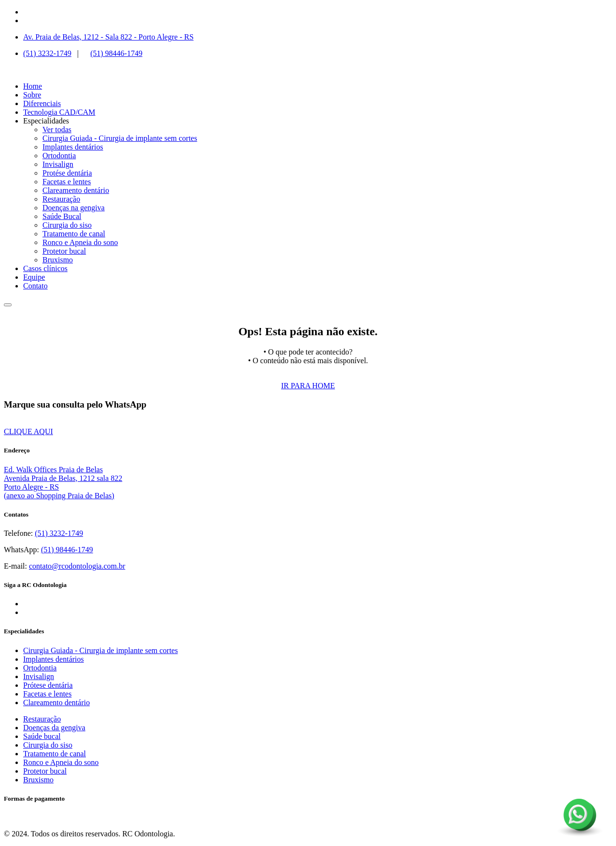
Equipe (34, 277)
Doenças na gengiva (74, 208)
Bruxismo (58, 260)
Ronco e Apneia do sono (80, 242)
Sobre (32, 95)
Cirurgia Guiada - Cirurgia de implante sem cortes (120, 138)
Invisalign (58, 164)
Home (33, 86)
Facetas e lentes (67, 182)
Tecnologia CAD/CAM (59, 112)
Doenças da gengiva (54, 728)
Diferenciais (42, 103)
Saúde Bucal (62, 216)
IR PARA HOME (308, 386)
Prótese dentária (48, 685)
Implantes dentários (73, 147)
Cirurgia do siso (67, 225)
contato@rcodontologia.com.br (77, 566)
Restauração (61, 199)
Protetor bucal (64, 251)
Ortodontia (59, 156)
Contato (35, 286)
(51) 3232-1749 (47, 53)
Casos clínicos (45, 268)
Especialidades (46, 121)
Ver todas (57, 130)
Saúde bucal (42, 736)
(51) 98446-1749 (116, 53)
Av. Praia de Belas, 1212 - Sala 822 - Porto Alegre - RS (108, 37)
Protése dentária (67, 173)
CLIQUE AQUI (28, 431)
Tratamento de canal (74, 234)
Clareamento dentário (76, 190)
